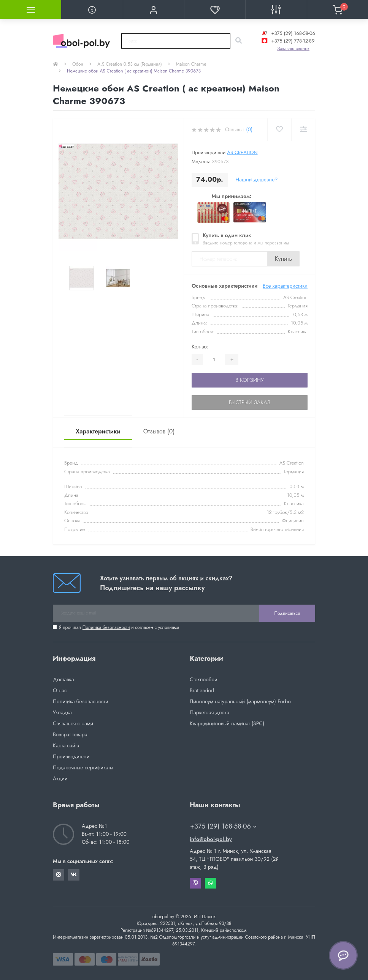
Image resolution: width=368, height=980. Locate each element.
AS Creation (242, 152)
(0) (249, 129)
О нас (60, 690)
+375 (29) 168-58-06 (288, 33)
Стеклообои (204, 679)
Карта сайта (66, 745)
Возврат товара (70, 734)
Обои (78, 64)
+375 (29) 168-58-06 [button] (223, 826)
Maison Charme (191, 64)
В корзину (249, 380)
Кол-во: (200, 347)
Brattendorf (202, 690)
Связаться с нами (73, 723)
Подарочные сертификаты (83, 767)
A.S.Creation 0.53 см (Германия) (130, 64)
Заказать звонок (293, 49)
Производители (71, 756)
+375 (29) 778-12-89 (287, 41)
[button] (153, 9)
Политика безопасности (106, 627)
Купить (283, 259)
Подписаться (287, 613)
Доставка (63, 679)
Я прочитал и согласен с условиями (119, 627)
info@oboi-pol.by (211, 839)
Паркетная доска (209, 712)
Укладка (62, 712)
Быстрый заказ (250, 402)
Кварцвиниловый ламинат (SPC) (227, 723)
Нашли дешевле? (256, 180)
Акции (60, 778)
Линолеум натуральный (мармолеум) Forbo (240, 701)
